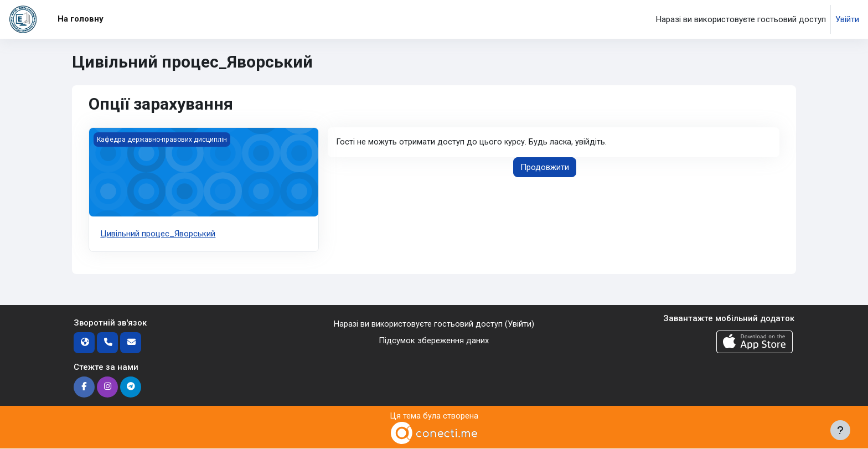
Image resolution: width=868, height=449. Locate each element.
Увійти (847, 19)
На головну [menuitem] (81, 19)
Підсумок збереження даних (434, 340)
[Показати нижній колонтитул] (840, 430)
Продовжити (545, 168)
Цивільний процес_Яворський (158, 234)
